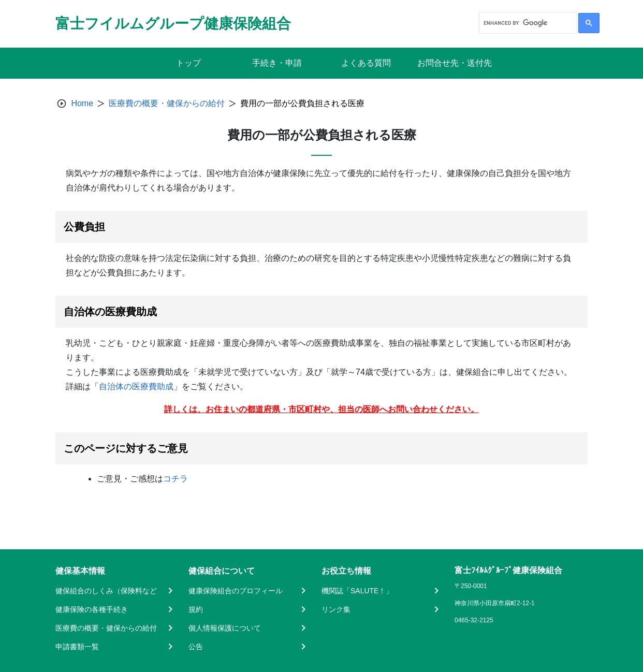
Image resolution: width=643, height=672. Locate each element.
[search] (527, 23)
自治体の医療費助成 (136, 386)
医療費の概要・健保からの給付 (167, 103)
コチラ (176, 479)
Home (82, 103)
